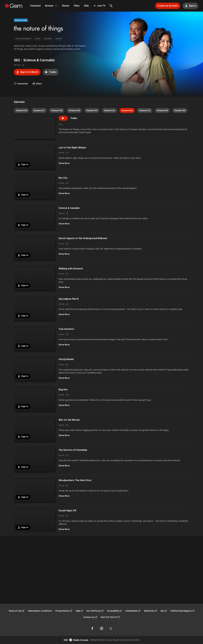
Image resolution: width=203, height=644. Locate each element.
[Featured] (13, 6)
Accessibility (114, 611)
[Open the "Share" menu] (37, 84)
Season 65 (180, 110)
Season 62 (127, 110)
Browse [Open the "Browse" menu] (51, 6)
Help (79, 611)
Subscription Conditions (40, 611)
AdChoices (151, 611)
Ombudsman (133, 611)
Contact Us (90, 617)
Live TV (100, 6)
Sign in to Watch (26, 71)
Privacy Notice (64, 611)
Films (77, 6)
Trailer (51, 72)
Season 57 (39, 110)
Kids (86, 6)
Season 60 (92, 110)
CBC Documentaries (23, 39)
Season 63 (145, 110)
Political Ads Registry (183, 611)
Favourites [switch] (21, 84)
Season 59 (74, 110)
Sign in (189, 5)
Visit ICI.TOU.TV (110, 617)
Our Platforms (95, 611)
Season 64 (162, 110)
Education (48, 39)
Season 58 (57, 110)
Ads (164, 611)
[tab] (19, 102)
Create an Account (166, 5)
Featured (35, 6)
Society (59, 39)
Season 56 (21, 110)
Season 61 (110, 110)
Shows (66, 6)
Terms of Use (16, 611)
